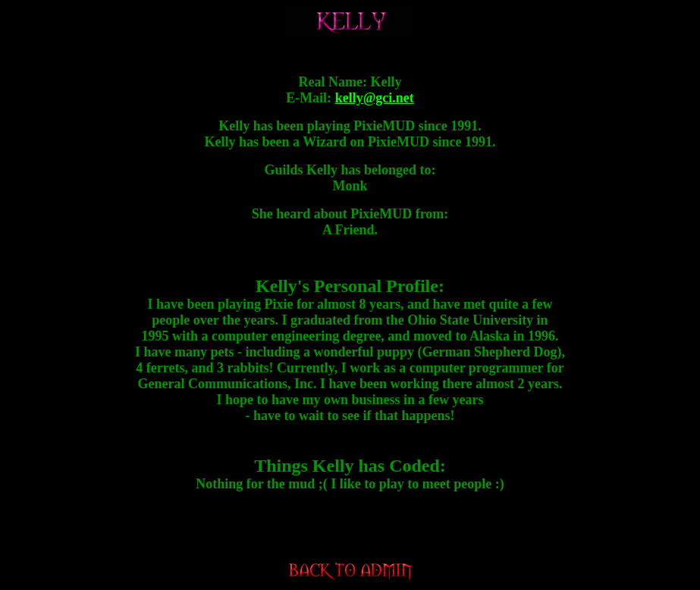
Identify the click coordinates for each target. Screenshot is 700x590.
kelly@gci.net (375, 98)
